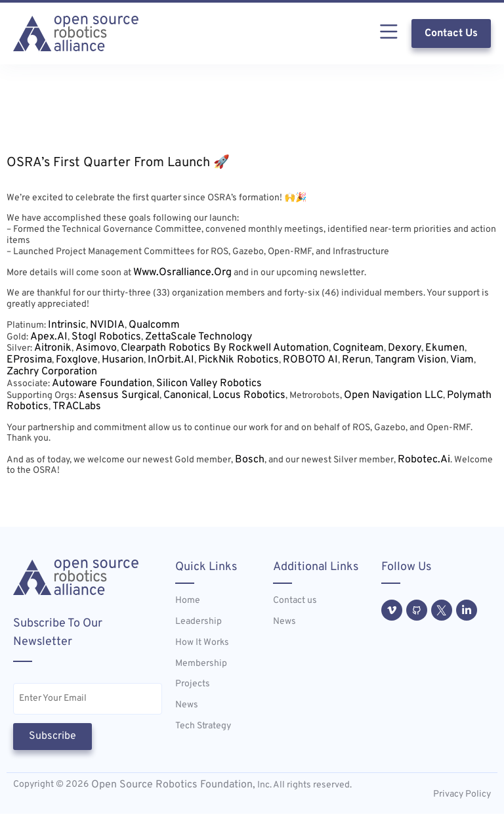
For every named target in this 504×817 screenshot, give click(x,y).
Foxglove (77, 360)
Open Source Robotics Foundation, (172, 788)
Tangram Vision (410, 360)
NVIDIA (107, 325)
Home (188, 601)
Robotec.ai (424, 460)
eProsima (29, 360)
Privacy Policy (462, 798)
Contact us (295, 601)
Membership (201, 664)
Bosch (250, 460)
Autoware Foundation (102, 384)
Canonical (186, 395)
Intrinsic (67, 325)
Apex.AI (49, 337)
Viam (462, 360)
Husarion (123, 360)
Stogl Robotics (106, 337)
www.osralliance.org (182, 273)
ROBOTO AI (310, 360)
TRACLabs (77, 407)
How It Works (202, 643)
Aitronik (53, 348)
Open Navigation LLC (393, 395)
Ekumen (445, 348)
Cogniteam (358, 348)
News (187, 705)
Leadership (199, 622)
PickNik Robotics (239, 360)
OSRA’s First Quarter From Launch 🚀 (118, 163)
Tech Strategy (203, 726)
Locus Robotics (249, 395)
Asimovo (96, 348)
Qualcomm (154, 325)
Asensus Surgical (119, 395)
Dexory (405, 348)
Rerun (356, 360)
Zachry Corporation (52, 372)
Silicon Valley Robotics (209, 384)
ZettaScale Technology (199, 337)
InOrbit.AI (171, 360)
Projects (193, 684)
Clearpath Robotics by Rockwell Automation (225, 348)
